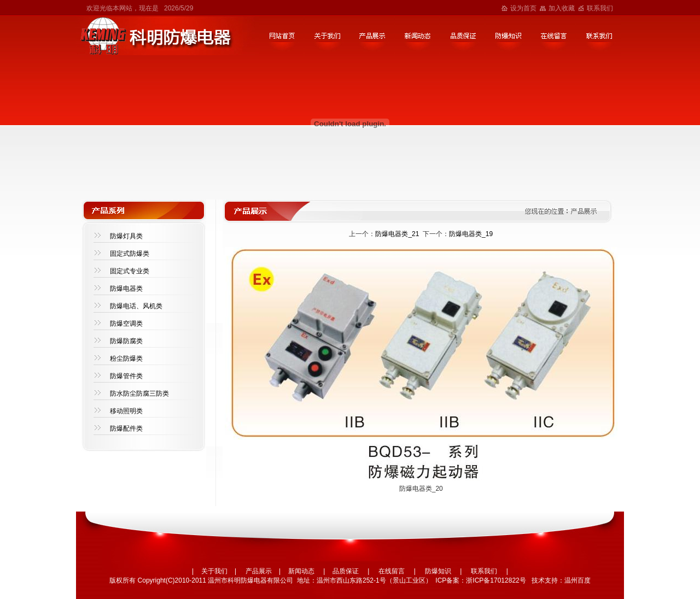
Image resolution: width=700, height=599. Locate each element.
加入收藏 (562, 8)
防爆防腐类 (126, 341)
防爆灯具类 (126, 236)
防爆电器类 (126, 289)
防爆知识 (438, 571)
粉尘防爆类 (126, 359)
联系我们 (600, 8)
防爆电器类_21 (397, 234)
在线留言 (392, 571)
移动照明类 (126, 411)
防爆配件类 (126, 428)
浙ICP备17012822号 (496, 580)
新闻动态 (301, 571)
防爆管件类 (126, 376)
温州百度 (577, 580)
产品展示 (259, 571)
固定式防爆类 (130, 254)
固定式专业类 (130, 271)
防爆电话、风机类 (136, 306)
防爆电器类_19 (471, 234)
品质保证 (346, 571)
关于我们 (214, 571)
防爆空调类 (126, 324)
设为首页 (523, 8)
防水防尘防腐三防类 (139, 394)
